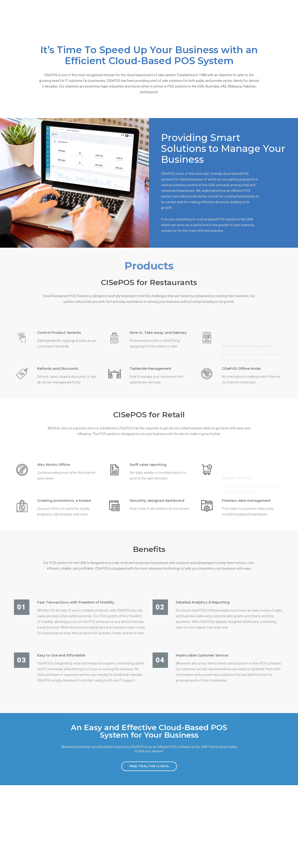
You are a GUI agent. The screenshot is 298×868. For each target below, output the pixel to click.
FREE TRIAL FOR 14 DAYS (149, 848)
